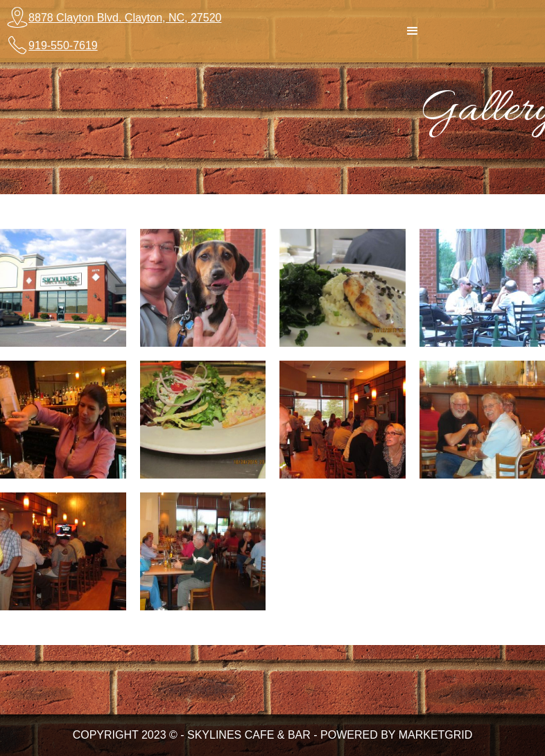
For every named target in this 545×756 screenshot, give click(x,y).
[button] (413, 31)
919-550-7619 (63, 45)
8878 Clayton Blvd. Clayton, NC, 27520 (125, 18)
